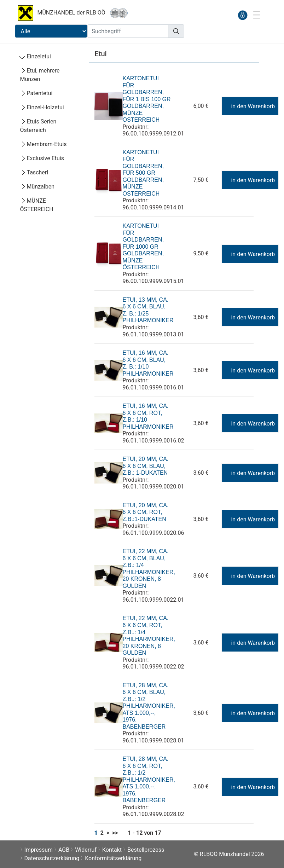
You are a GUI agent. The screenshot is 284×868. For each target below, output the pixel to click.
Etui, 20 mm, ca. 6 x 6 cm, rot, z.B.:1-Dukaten (145, 512)
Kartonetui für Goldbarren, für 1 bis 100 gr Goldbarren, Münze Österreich (146, 99)
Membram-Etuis (44, 144)
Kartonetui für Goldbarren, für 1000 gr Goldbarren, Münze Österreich (143, 247)
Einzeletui (36, 56)
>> (115, 833)
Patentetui (36, 93)
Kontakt (112, 850)
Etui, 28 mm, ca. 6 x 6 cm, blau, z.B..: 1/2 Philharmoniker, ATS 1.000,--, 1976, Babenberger (149, 706)
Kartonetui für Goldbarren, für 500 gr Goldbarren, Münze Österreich (143, 173)
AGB (64, 850)
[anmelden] (243, 15)
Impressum (39, 850)
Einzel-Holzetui (42, 107)
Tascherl (34, 172)
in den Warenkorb (250, 106)
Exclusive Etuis (42, 158)
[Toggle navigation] (257, 15)
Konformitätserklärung (113, 858)
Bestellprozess (146, 850)
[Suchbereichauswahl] (51, 31)
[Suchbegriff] (128, 31)
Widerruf (86, 850)
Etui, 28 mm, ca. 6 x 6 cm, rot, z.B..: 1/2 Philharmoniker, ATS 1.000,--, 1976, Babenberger (149, 780)
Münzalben (37, 187)
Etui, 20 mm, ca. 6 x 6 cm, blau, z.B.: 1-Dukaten (145, 466)
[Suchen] (176, 31)
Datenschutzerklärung (52, 858)
